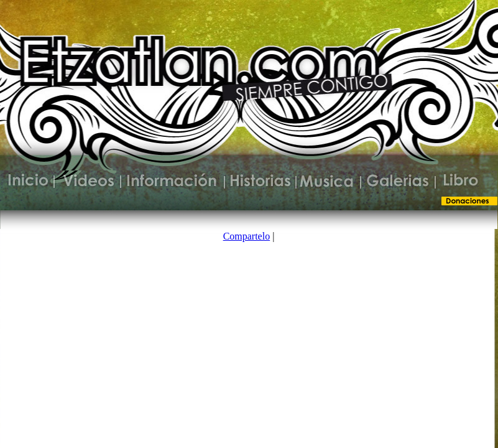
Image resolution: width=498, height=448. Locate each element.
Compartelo (247, 236)
